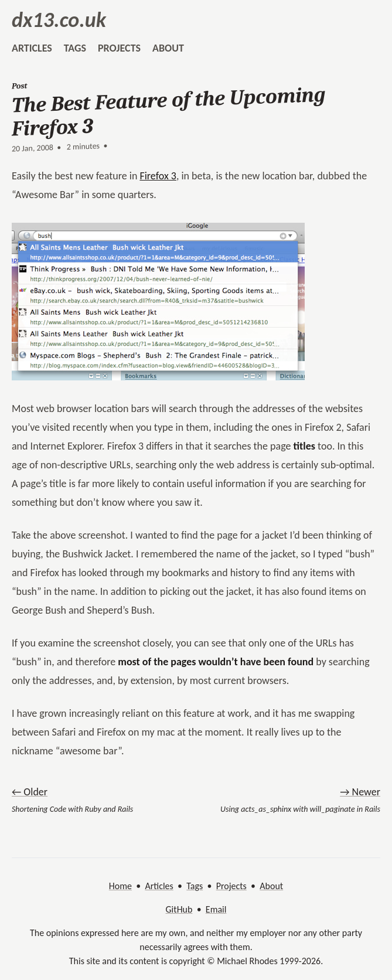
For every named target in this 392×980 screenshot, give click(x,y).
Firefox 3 (158, 176)
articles (32, 48)
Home (120, 886)
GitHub (179, 909)
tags (75, 48)
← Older (30, 792)
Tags (195, 886)
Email (216, 909)
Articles (159, 886)
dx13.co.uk (59, 20)
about (168, 48)
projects (119, 48)
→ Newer (360, 792)
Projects (231, 886)
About (271, 886)
